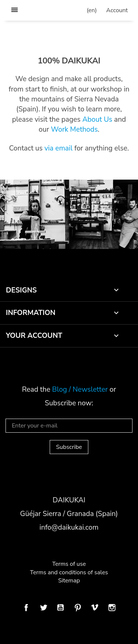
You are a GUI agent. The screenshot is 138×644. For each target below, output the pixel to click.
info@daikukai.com (69, 527)
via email (59, 148)
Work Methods (74, 129)
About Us (97, 120)
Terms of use (69, 564)
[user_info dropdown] (117, 10)
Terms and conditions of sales (69, 572)
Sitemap (69, 581)
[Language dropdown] (92, 10)
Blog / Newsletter (80, 389)
